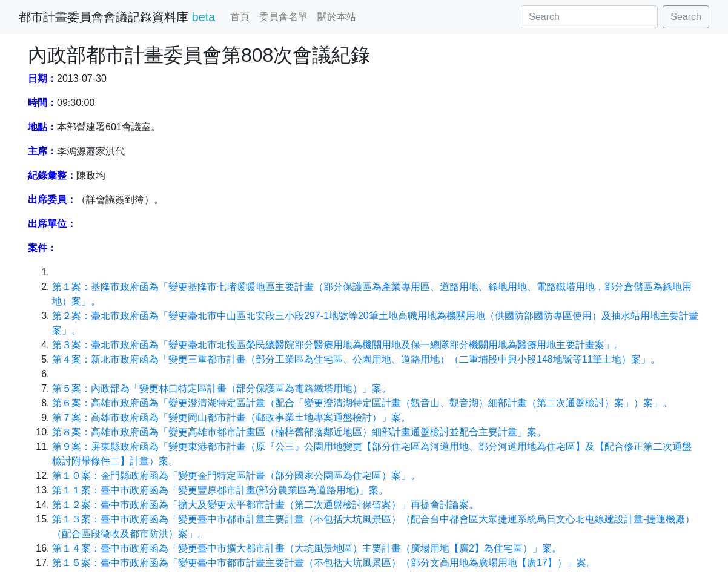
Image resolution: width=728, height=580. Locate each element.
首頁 (240, 17)
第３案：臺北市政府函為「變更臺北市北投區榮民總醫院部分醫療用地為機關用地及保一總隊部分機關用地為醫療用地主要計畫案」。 (338, 345)
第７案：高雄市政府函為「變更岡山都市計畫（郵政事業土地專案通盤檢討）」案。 (231, 417)
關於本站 (337, 17)
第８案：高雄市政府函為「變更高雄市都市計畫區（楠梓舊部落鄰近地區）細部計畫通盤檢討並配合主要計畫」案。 (299, 432)
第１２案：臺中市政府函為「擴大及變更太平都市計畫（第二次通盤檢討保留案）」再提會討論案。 (265, 505)
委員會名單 (283, 17)
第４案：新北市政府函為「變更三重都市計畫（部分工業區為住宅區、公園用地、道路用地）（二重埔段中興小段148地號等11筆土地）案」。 (356, 359)
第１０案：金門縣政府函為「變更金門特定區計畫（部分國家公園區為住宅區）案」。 (236, 476)
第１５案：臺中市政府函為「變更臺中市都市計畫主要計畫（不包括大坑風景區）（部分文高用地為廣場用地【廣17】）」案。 (324, 563)
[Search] (589, 17)
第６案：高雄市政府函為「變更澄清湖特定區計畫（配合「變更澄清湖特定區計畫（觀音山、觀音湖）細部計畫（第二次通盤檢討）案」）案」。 (362, 403)
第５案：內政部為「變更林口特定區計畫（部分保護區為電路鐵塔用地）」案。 (222, 388)
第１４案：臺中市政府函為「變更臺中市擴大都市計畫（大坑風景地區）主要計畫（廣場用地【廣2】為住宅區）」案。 (307, 548)
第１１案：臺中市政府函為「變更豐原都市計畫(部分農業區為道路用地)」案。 (220, 490)
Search (686, 17)
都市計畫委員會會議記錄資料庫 (117, 17)
